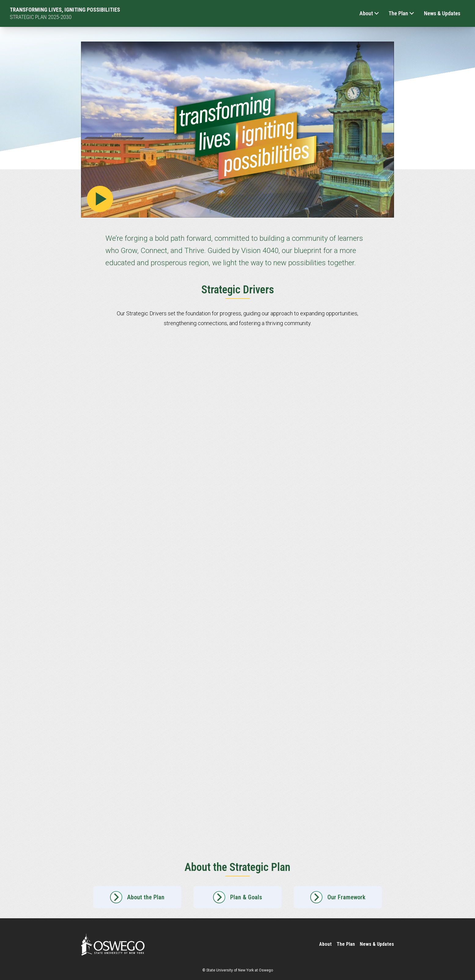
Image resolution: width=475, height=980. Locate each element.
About (369, 13)
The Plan (401, 13)
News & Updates (442, 13)
